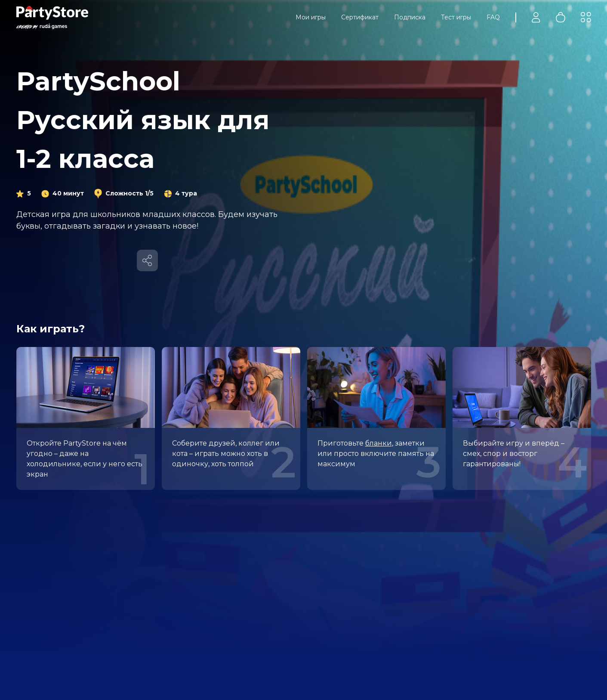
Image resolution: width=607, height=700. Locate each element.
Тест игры (456, 17)
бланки (379, 443)
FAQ (493, 17)
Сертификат (360, 17)
